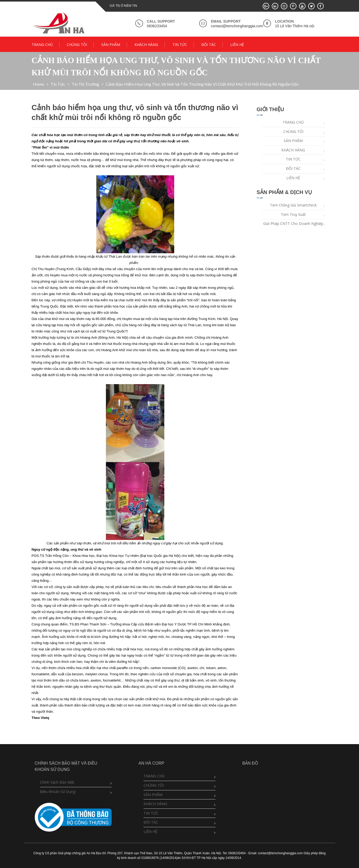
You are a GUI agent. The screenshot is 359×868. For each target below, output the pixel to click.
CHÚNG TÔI (77, 45)
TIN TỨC (180, 45)
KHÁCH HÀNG (146, 45)
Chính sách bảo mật (57, 782)
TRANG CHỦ (42, 45)
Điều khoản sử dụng (58, 792)
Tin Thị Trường (85, 84)
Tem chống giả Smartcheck (293, 205)
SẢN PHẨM (111, 45)
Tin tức (58, 84)
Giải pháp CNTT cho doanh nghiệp (293, 223)
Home (39, 84)
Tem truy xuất (293, 214)
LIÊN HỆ (237, 45)
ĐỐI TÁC (209, 45)
